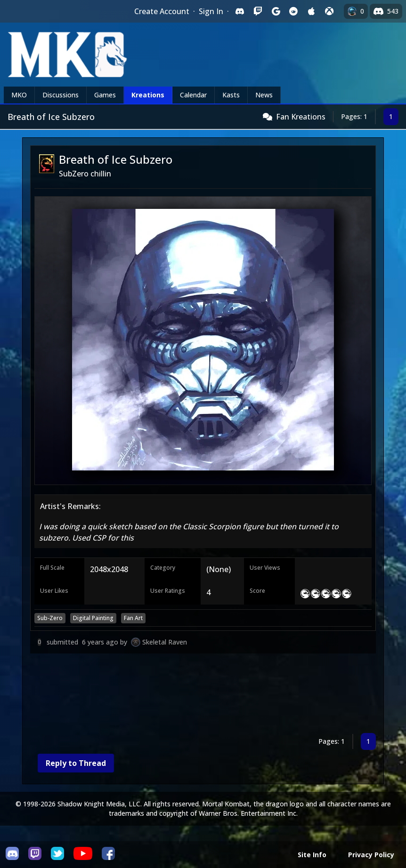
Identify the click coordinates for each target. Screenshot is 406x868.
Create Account (162, 11)
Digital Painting (93, 618)
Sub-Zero (50, 618)
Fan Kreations (301, 117)
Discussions (61, 95)
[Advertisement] (203, 695)
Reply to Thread (76, 763)
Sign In (211, 11)
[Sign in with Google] (276, 11)
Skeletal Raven (165, 642)
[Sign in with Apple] (311, 11)
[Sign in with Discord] (240, 11)
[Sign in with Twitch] (258, 11)
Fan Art (133, 618)
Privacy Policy (371, 855)
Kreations (148, 95)
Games (105, 95)
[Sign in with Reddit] (293, 11)
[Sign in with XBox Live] (329, 11)
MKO (19, 95)
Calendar (193, 95)
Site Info (312, 855)
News (264, 95)
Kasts (231, 95)
